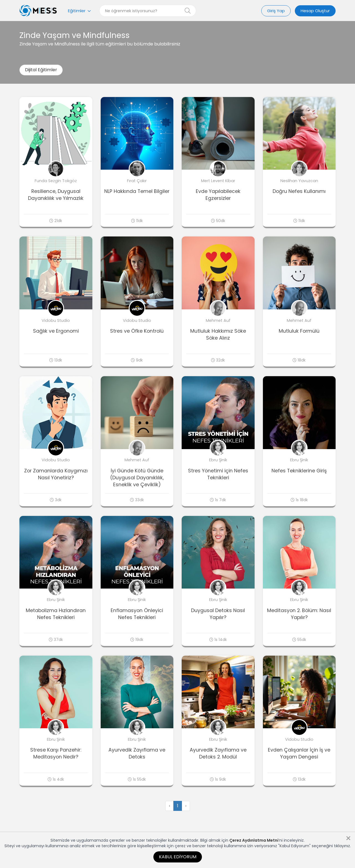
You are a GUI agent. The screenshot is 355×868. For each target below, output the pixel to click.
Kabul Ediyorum (178, 857)
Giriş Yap (276, 11)
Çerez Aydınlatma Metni (254, 840)
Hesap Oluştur (315, 11)
